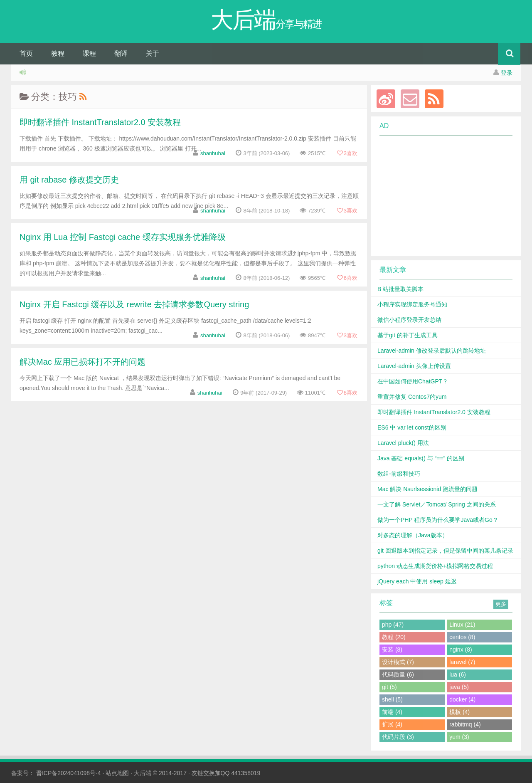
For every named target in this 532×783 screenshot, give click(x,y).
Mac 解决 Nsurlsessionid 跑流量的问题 (427, 489)
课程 (89, 53)
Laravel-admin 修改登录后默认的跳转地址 (432, 351)
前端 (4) (392, 712)
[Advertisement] (441, 196)
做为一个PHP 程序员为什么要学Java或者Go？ (438, 520)
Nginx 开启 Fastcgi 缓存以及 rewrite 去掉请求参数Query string (134, 304)
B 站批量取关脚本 (400, 289)
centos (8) (462, 637)
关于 (153, 53)
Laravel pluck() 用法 (403, 443)
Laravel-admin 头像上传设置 (414, 366)
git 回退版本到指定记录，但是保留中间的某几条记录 (445, 551)
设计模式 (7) (398, 662)
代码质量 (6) (398, 674)
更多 (501, 604)
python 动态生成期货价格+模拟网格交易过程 (435, 566)
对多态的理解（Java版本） (413, 535)
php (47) (393, 625)
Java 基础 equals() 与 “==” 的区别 (421, 458)
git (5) (389, 687)
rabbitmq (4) (465, 724)
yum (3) (459, 737)
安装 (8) (392, 650)
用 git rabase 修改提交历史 (69, 180)
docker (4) (462, 699)
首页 (26, 53)
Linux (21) (462, 625)
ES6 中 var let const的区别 (412, 427)
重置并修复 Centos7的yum (412, 397)
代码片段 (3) (398, 737)
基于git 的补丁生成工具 (408, 335)
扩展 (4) (392, 724)
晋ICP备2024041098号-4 (69, 773)
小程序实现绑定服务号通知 (412, 304)
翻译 (121, 53)
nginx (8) (461, 650)
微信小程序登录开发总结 (409, 320)
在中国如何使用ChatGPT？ (413, 381)
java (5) (459, 687)
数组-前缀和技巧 (399, 474)
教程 (58, 53)
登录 (507, 73)
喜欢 (347, 153)
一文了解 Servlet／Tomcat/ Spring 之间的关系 (437, 504)
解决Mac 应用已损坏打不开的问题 (83, 362)
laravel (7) (462, 662)
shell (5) (392, 699)
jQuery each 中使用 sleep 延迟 (417, 581)
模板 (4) (459, 712)
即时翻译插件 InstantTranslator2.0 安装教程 (100, 122)
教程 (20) (394, 637)
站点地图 (117, 773)
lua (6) (458, 674)
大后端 (143, 773)
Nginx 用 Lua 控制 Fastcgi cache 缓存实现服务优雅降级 (123, 237)
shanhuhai (213, 153)
